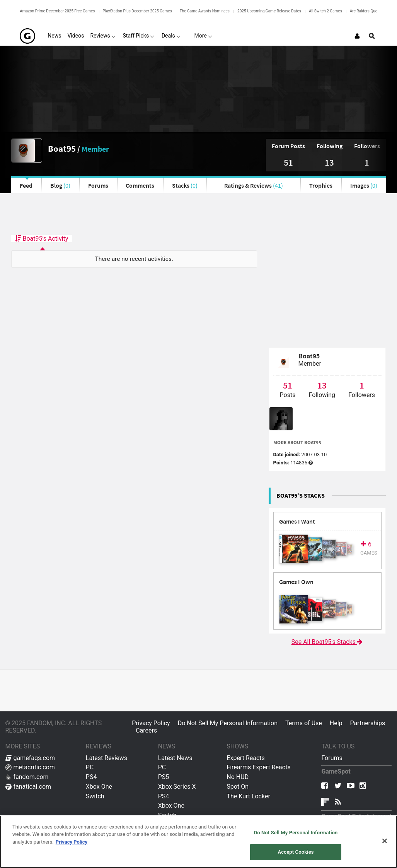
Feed (26, 185)
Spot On (238, 787)
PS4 (91, 777)
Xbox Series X (177, 787)
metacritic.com (30, 767)
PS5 (164, 777)
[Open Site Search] (372, 36)
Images (364, 185)
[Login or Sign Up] (357, 36)
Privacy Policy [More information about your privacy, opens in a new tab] (72, 842)
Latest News (175, 758)
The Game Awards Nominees (205, 11)
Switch (95, 796)
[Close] (385, 841)
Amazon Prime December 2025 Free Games (57, 11)
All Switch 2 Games (325, 11)
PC (90, 767)
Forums (98, 185)
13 (329, 162)
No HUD (238, 777)
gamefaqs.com (30, 758)
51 (288, 162)
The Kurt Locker (248, 796)
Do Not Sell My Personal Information (228, 723)
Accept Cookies (296, 852)
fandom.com (27, 777)
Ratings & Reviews (254, 185)
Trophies (321, 185)
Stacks (185, 185)
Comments (140, 185)
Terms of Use (304, 723)
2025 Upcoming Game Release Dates (269, 11)
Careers (146, 730)
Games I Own (296, 582)
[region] (198, 842)
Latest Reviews (106, 758)
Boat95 (62, 148)
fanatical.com (28, 787)
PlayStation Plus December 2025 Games (137, 11)
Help (336, 723)
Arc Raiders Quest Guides (372, 11)
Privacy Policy (151, 723)
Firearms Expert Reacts (258, 767)
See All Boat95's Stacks (327, 642)
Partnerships (368, 723)
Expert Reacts (245, 758)
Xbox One (99, 787)
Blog (60, 185)
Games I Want (297, 521)
